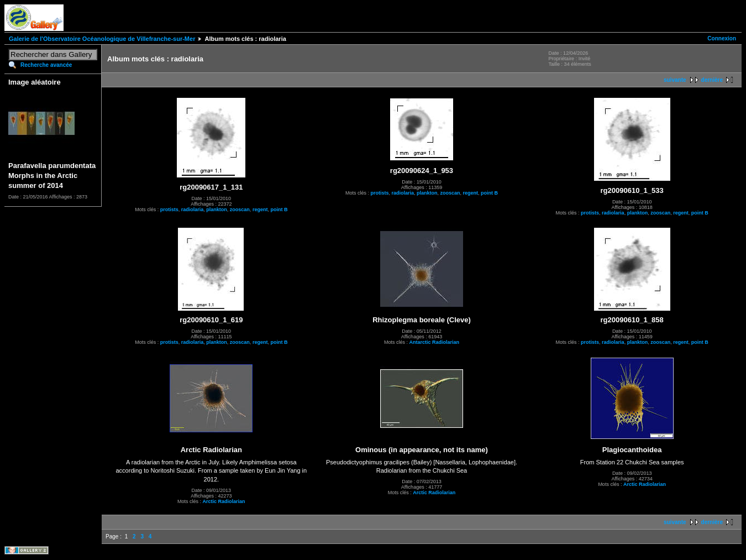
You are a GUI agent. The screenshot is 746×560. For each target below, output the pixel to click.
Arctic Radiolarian (224, 501)
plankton (217, 210)
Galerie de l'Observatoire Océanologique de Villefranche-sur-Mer (102, 39)
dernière (712, 80)
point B (279, 210)
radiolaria (193, 210)
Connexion (722, 38)
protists (169, 210)
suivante (675, 80)
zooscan (240, 210)
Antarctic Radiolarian (434, 342)
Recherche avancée (46, 65)
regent (260, 210)
